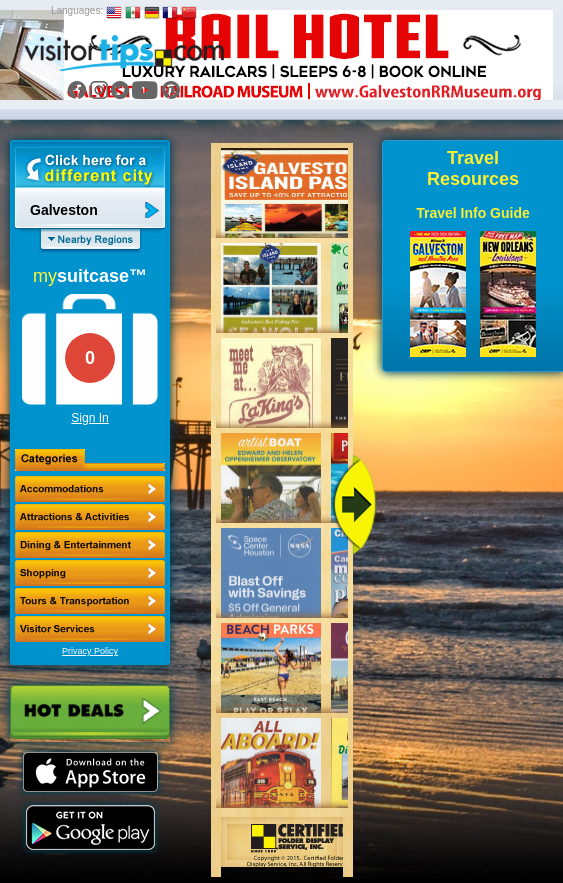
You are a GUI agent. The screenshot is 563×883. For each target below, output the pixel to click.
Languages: (77, 10)
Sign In (89, 418)
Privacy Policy (90, 651)
